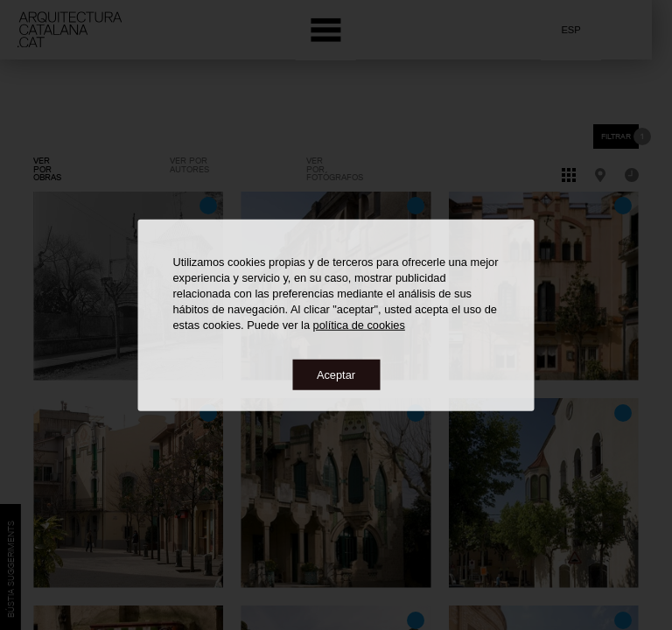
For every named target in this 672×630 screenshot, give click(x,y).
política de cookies (359, 324)
